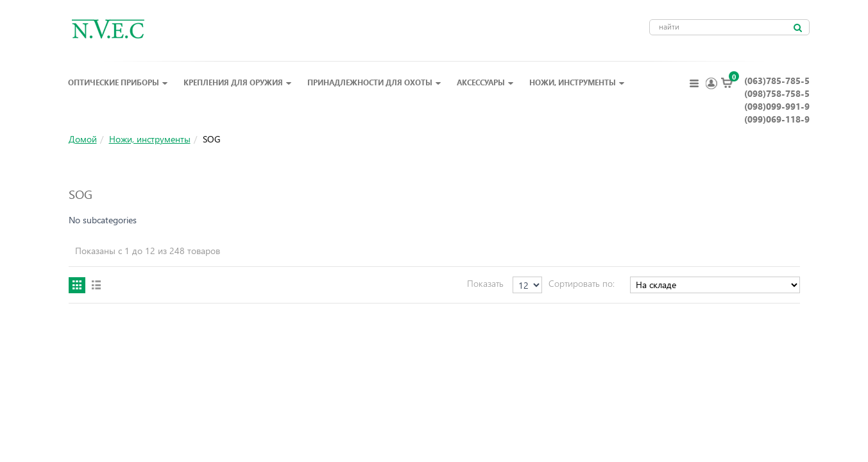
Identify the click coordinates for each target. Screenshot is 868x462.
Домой (83, 139)
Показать (485, 283)
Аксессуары (485, 82)
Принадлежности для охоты (374, 82)
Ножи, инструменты (577, 82)
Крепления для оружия (238, 82)
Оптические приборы (118, 82)
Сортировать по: (582, 283)
